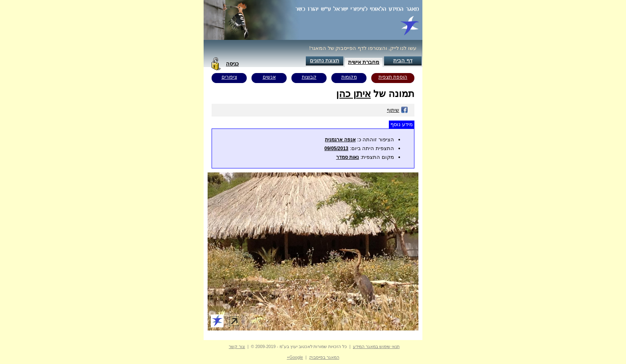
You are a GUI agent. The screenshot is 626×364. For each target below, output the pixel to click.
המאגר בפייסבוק (324, 357)
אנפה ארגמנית (340, 140)
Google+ (295, 357)
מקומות (349, 77)
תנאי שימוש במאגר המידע (376, 346)
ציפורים (229, 77)
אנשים (269, 77)
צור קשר (237, 346)
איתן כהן (354, 94)
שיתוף (397, 110)
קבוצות (309, 77)
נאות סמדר (348, 157)
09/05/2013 (336, 148)
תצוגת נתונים (325, 60)
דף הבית (403, 60)
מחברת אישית (364, 62)
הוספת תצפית (393, 77)
